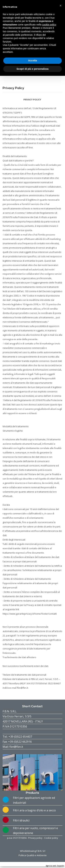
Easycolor (61, 866)
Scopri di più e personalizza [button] (32, 69)
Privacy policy (35, 838)
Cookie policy (51, 838)
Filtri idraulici (21, 820)
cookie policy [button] (49, 25)
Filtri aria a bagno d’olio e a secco (34, 810)
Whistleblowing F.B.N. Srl (33, 851)
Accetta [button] (32, 60)
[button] (60, 6)
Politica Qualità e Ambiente (33, 855)
